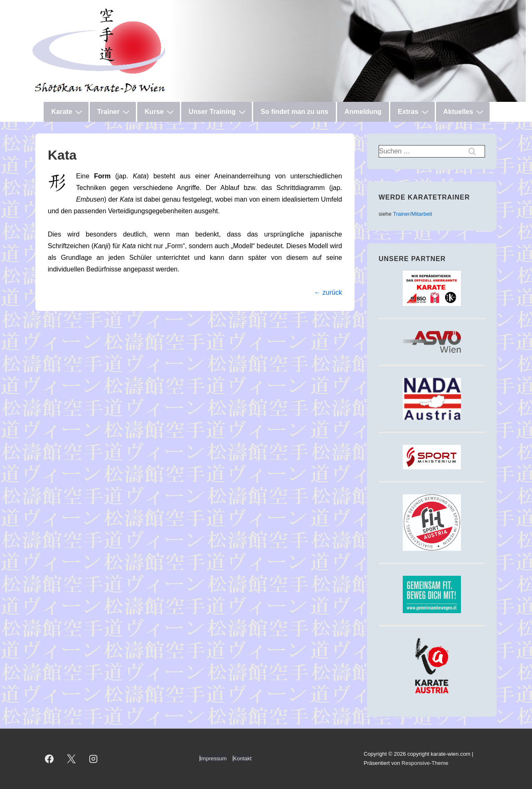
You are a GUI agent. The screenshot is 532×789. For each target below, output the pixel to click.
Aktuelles (464, 112)
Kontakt (242, 758)
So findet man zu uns (294, 112)
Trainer (115, 112)
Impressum (213, 758)
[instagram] (94, 759)
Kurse (160, 112)
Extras (414, 112)
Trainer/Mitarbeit (412, 214)
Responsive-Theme (425, 763)
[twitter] (71, 759)
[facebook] (49, 759)
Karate (68, 112)
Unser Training (218, 112)
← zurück (328, 292)
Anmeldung (363, 112)
